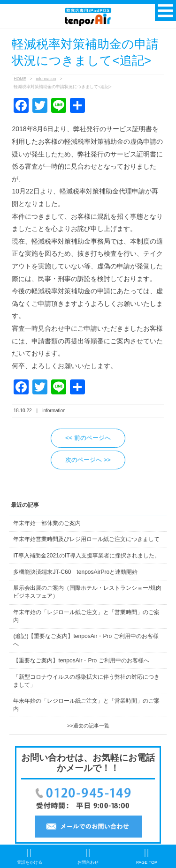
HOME (20, 79)
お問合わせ (88, 856)
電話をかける (30, 856)
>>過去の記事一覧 (88, 726)
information (46, 79)
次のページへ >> (88, 460)
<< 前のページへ (88, 438)
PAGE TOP (147, 856)
